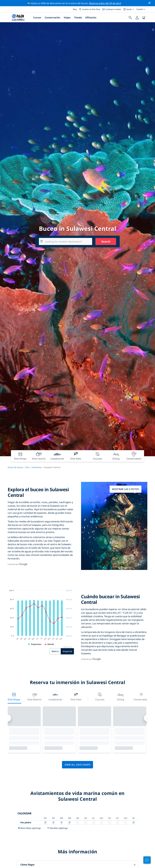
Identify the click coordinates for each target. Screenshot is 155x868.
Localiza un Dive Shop (89, 9)
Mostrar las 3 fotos (125, 489)
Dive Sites (76, 696)
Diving (121, 696)
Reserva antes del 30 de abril (105, 3)
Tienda (78, 17)
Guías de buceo (15, 467)
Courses (100, 696)
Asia (27, 467)
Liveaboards (55, 696)
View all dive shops (77, 765)
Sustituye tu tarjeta (112, 9)
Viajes (67, 17)
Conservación (52, 17)
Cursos (37, 17)
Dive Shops (14, 696)
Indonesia (37, 467)
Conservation (141, 696)
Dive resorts (35, 696)
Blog (75, 9)
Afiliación (91, 17)
